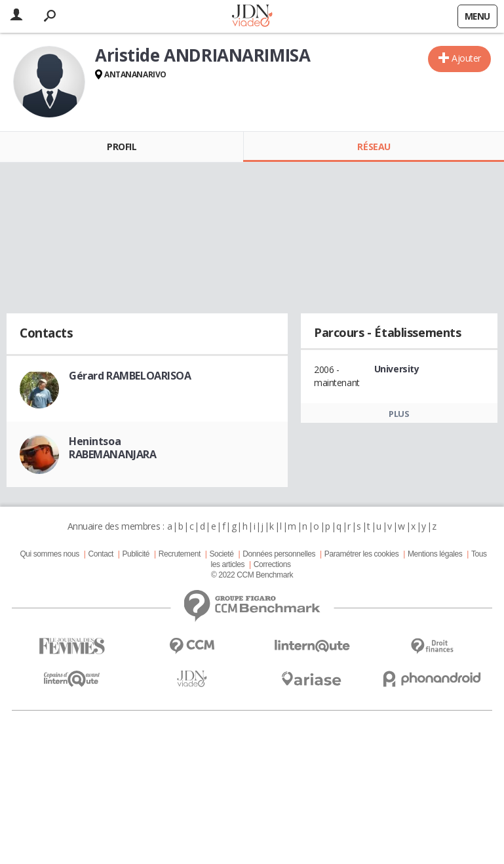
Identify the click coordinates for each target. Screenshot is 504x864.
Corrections (272, 564)
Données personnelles (279, 554)
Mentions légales (435, 554)
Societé (221, 554)
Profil (122, 147)
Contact (100, 554)
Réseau (374, 147)
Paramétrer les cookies (361, 554)
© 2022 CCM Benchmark (252, 575)
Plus (399, 414)
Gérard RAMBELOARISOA (130, 376)
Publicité (136, 554)
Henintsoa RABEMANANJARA (113, 448)
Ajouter (466, 58)
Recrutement (180, 554)
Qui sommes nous (49, 554)
